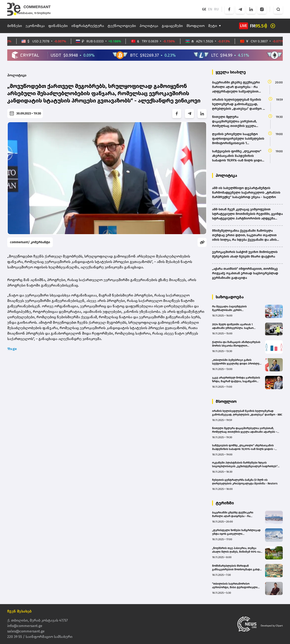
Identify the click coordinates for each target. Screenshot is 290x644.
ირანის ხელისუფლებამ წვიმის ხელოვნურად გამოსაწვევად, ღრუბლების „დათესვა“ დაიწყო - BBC (247, 413)
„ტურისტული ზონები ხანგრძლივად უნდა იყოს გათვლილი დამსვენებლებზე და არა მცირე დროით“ (236, 532)
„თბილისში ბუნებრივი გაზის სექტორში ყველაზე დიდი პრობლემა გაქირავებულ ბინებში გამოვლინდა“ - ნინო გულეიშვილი (237, 362)
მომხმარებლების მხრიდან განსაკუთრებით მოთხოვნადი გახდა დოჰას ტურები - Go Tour (237, 568)
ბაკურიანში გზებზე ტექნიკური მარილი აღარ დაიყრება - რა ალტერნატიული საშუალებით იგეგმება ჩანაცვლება (233, 514)
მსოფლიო (196, 26)
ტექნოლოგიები (122, 26)
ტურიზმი (225, 503)
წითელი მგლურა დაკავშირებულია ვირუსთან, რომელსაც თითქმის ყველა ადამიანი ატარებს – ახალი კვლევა (245, 430)
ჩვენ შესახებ (19, 611)
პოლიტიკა (149, 26)
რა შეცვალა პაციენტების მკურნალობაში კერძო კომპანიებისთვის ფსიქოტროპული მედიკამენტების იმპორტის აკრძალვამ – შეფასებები (236, 308)
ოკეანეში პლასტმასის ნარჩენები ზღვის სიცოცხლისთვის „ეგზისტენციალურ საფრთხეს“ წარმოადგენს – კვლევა (245, 465)
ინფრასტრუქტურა (88, 26)
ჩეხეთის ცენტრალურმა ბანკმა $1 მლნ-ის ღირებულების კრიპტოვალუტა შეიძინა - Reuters (245, 482)
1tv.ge (12, 349)
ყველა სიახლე (231, 72)
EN (210, 9)
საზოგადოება (230, 297)
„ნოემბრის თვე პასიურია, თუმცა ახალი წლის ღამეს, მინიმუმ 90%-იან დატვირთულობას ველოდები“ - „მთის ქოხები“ (237, 550)
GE (204, 9)
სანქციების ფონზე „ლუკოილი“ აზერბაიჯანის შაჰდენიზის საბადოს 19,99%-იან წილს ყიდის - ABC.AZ (243, 447)
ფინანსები (58, 26)
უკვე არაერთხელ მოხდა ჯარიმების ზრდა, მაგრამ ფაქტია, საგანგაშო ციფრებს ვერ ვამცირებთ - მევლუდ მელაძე (236, 380)
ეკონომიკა (35, 26)
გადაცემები (172, 26)
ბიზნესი (15, 26)
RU (216, 9)
